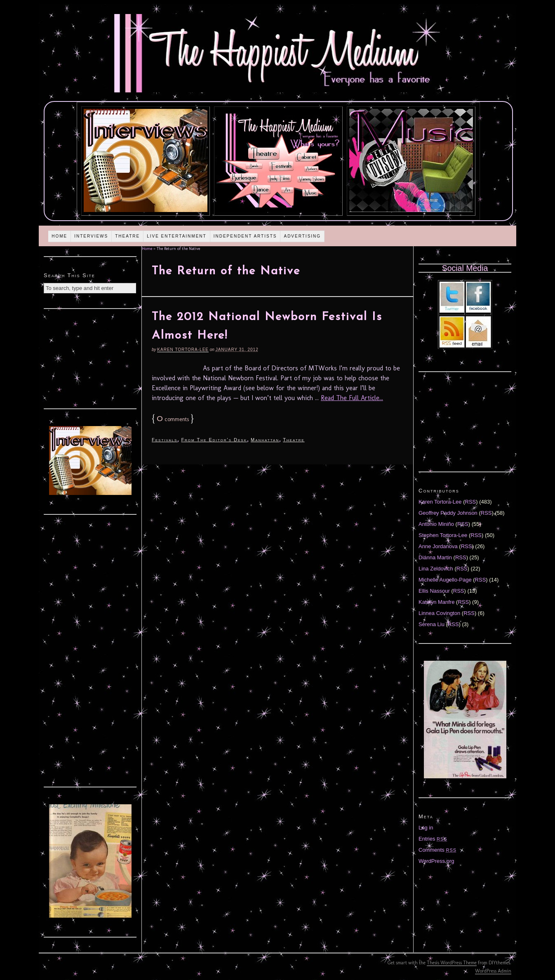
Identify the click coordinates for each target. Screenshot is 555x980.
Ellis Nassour (434, 591)
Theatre (127, 236)
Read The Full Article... (352, 398)
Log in (426, 828)
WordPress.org (436, 861)
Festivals (165, 440)
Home (59, 236)
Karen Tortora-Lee (183, 350)
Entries (433, 839)
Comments (437, 850)
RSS (471, 502)
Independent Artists (245, 236)
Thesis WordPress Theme (452, 963)
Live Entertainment (177, 236)
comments (173, 419)
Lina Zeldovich (436, 569)
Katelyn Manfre (436, 602)
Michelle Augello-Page (445, 580)
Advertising (302, 236)
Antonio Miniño (436, 524)
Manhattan (265, 440)
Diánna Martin (435, 557)
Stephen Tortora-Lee (443, 535)
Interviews (91, 236)
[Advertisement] (90, 358)
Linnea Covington (439, 613)
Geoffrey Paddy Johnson (448, 513)
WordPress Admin (493, 971)
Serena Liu (432, 624)
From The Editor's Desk (214, 440)
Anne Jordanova (438, 546)
